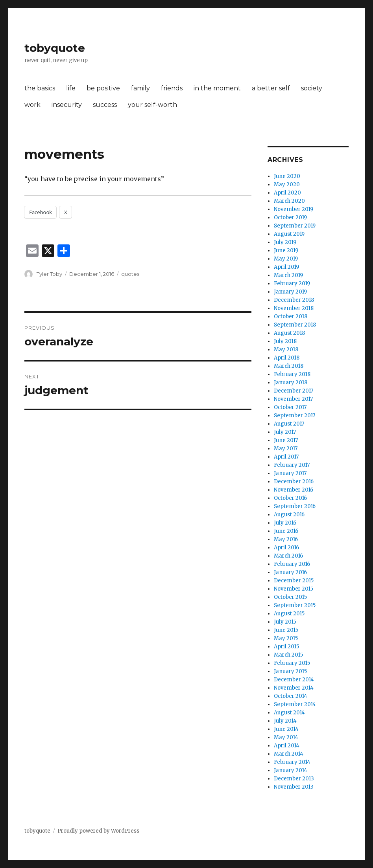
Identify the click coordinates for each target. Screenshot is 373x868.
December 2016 (294, 482)
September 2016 (295, 506)
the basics (40, 88)
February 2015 (292, 663)
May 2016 (286, 539)
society (312, 88)
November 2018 (294, 308)
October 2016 (290, 498)
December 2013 (294, 779)
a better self (271, 88)
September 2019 (295, 226)
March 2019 (288, 275)
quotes (130, 274)
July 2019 (285, 242)
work (32, 105)
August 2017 (289, 424)
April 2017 (286, 457)
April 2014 (287, 746)
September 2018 (295, 325)
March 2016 (288, 556)
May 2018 (286, 350)
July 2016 (285, 523)
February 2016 (292, 564)
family (140, 88)
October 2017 (290, 407)
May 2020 (287, 184)
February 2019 (292, 284)
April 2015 (286, 647)
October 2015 (290, 597)
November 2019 (294, 209)
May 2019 (286, 259)
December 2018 (294, 300)
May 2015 (286, 638)
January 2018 (291, 383)
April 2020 (287, 193)
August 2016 (289, 515)
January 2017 (290, 473)
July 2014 (285, 721)
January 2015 (290, 671)
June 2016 (286, 531)
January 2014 (291, 770)
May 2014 (286, 737)
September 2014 (295, 704)
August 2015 (289, 614)
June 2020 (287, 176)
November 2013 (294, 787)
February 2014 (292, 762)
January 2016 (290, 572)
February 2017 (292, 465)
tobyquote (55, 48)
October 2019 (290, 217)
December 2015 (294, 581)
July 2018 (285, 341)
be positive (103, 88)
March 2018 (289, 366)
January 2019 (290, 292)
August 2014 (289, 713)
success (105, 105)
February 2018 (292, 374)
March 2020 (289, 201)
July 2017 (285, 432)
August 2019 (289, 234)
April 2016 (286, 548)
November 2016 (294, 490)
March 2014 (289, 754)
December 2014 (294, 680)
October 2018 (291, 317)
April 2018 (287, 358)
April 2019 (286, 267)
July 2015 (285, 622)
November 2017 (293, 399)
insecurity (67, 105)
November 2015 (294, 589)
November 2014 (294, 688)
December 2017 (294, 391)
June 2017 (286, 440)
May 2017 (286, 449)
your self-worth (152, 105)
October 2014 (291, 696)
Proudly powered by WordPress (98, 831)
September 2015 (295, 605)
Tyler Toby (49, 274)
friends (172, 88)
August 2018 (289, 333)
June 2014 (286, 729)
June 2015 (286, 630)
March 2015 (288, 655)
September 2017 (295, 416)
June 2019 (286, 250)
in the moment (217, 88)
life (71, 88)
